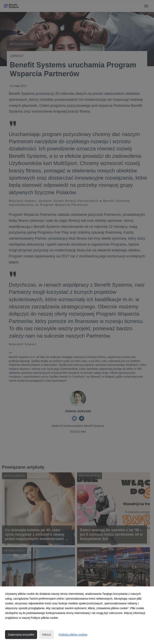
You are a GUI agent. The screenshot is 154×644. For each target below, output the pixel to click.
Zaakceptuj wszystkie (21, 635)
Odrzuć (46, 635)
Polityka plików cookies (73, 635)
